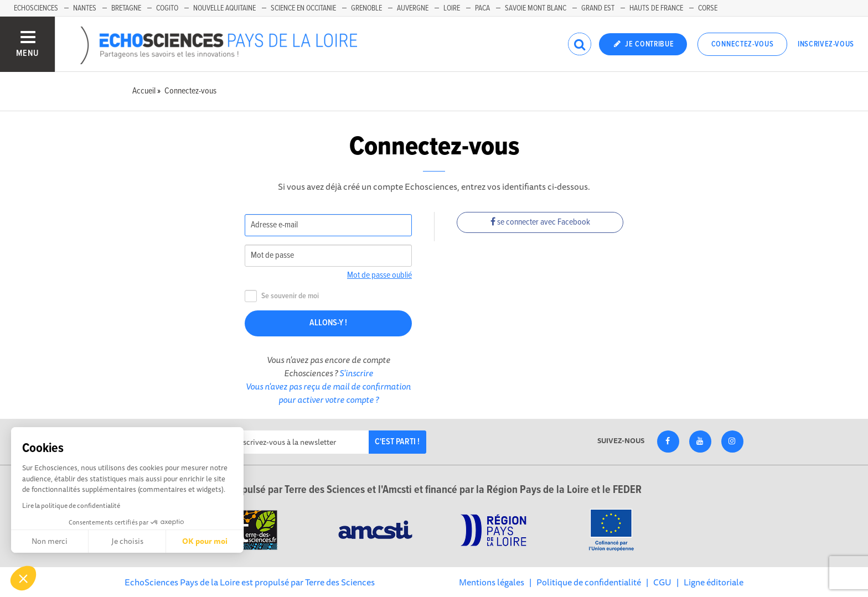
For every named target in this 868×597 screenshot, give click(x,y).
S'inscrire (356, 373)
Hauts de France (656, 8)
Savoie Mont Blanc (536, 8)
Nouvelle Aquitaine (224, 8)
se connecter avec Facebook (540, 222)
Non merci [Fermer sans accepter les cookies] (50, 541)
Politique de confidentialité (589, 582)
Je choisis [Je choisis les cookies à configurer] (127, 541)
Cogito (167, 8)
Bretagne (126, 8)
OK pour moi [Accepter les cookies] (205, 541)
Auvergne (413, 8)
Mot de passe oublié (379, 275)
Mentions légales (492, 582)
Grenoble (366, 8)
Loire (452, 8)
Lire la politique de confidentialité (71, 505)
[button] (23, 578)
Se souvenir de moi (282, 296)
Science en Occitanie (303, 8)
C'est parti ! (397, 442)
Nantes (85, 8)
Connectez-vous (743, 44)
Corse (708, 8)
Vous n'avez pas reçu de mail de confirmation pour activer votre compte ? (328, 393)
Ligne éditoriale (714, 582)
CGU (662, 582)
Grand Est (598, 8)
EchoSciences (36, 8)
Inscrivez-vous (826, 44)
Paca (482, 8)
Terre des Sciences (340, 582)
